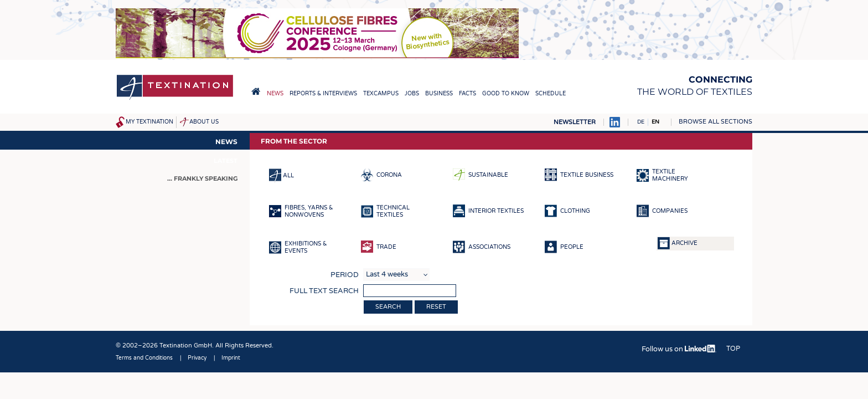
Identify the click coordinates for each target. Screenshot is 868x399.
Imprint (231, 358)
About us (204, 122)
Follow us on (679, 349)
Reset (436, 307)
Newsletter (575, 122)
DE (641, 122)
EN (655, 122)
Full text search (324, 291)
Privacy (197, 358)
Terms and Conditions (144, 358)
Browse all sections (715, 122)
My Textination (149, 122)
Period (345, 275)
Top (733, 349)
